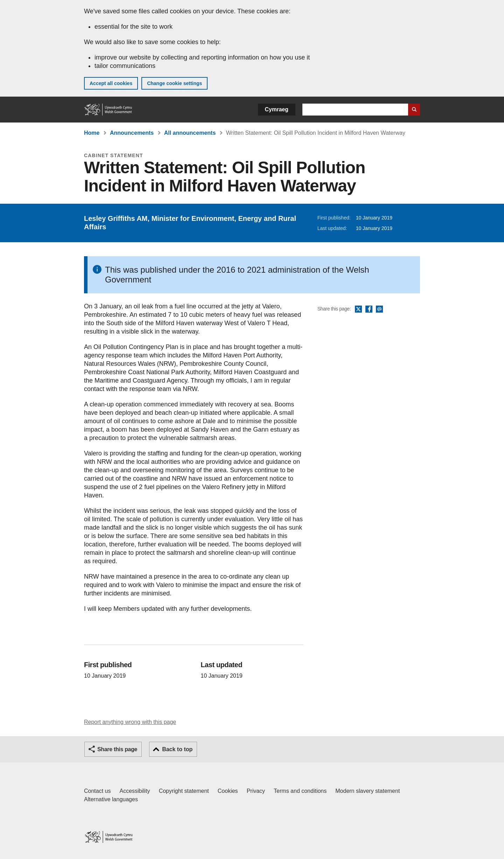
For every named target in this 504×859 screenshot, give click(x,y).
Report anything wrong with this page (130, 722)
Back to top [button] (177, 749)
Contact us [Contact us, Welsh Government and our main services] (97, 791)
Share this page (117, 749)
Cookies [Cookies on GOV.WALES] (228, 791)
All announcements (190, 133)
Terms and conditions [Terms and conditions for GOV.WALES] (300, 791)
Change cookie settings (174, 83)
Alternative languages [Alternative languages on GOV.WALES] (111, 799)
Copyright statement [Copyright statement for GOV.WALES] (184, 791)
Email (379, 309)
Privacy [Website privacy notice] (256, 791)
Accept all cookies (111, 83)
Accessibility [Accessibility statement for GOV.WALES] (135, 791)
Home (92, 133)
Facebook (369, 309)
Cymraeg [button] (277, 109)
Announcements (132, 133)
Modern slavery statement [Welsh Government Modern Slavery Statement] (367, 791)
